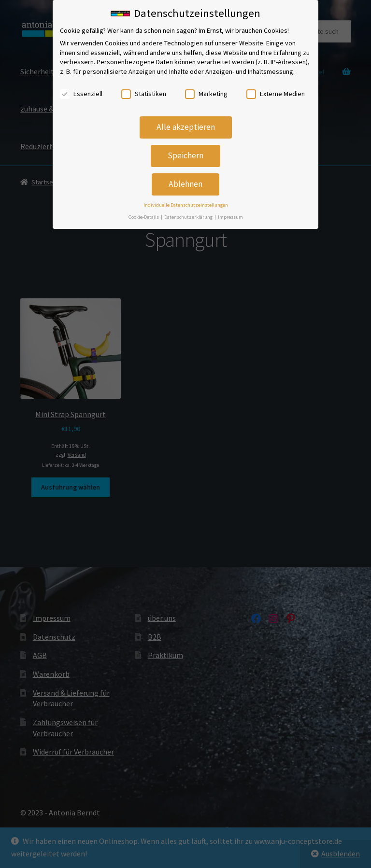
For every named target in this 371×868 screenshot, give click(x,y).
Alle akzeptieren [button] (186, 123)
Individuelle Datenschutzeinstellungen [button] (186, 201)
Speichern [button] (185, 151)
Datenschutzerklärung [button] (189, 212)
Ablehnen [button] (185, 180)
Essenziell (81, 89)
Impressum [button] (230, 212)
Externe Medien (276, 89)
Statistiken (144, 89)
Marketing (206, 89)
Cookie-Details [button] (144, 212)
